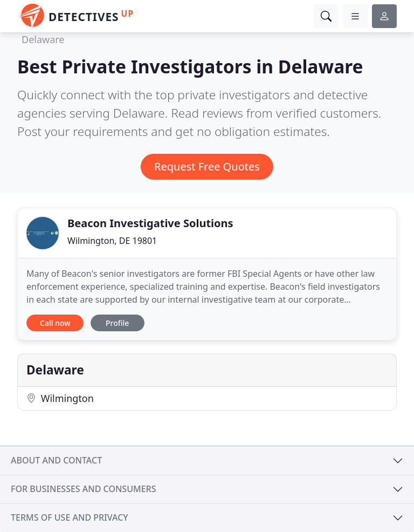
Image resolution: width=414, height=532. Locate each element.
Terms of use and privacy (70, 517)
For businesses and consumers (83, 489)
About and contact (56, 460)
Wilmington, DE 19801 (112, 241)
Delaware (43, 39)
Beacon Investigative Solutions (150, 223)
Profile (117, 323)
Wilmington (60, 398)
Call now (55, 323)
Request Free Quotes (207, 166)
